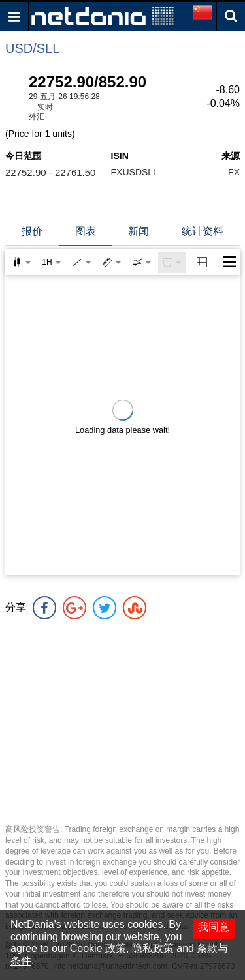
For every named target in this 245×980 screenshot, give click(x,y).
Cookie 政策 (98, 948)
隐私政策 (153, 948)
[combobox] (142, 262)
